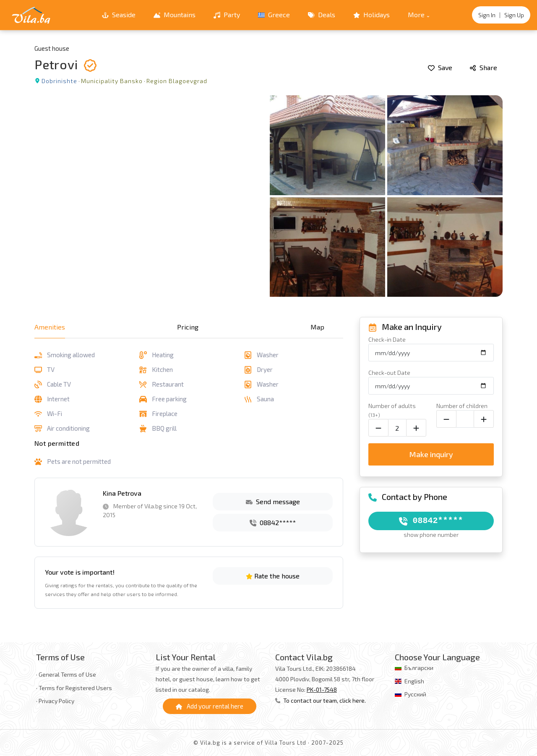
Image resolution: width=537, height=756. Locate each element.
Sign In (487, 15)
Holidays (371, 14)
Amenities (50, 327)
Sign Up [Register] (514, 15)
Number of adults (392, 410)
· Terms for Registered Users (74, 688)
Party (227, 14)
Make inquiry (431, 454)
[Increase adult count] (416, 428)
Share (483, 67)
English (414, 681)
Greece (274, 14)
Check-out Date (389, 373)
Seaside (119, 14)
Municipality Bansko (112, 81)
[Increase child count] (484, 419)
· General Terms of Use (66, 674)
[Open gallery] (268, 196)
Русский (415, 694)
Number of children (462, 406)
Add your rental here (210, 706)
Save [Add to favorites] (440, 67)
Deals (322, 14)
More (416, 14)
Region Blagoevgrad (177, 81)
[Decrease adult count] (378, 428)
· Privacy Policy (55, 701)
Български (419, 668)
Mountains (175, 14)
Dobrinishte (59, 81)
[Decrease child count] (446, 419)
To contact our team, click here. (321, 700)
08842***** (273, 522)
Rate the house (273, 576)
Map (317, 327)
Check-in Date (387, 339)
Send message (273, 501)
